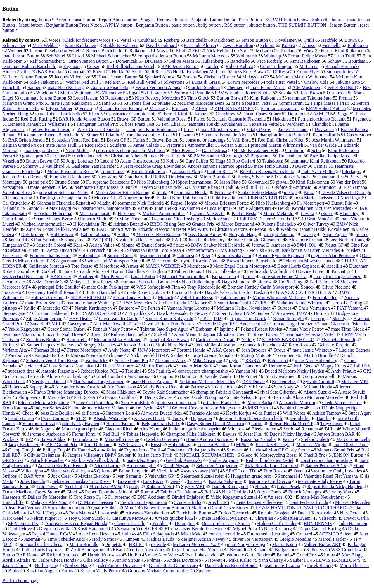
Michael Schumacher (111, 56)
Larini (257, 424)
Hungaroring (20, 198)
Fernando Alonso (200, 45)
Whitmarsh (247, 56)
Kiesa (309, 192)
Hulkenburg (179, 445)
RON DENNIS (318, 523)
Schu (316, 150)
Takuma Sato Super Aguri (165, 329)
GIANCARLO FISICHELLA (304, 292)
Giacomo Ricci (118, 429)
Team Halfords (326, 135)
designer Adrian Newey (203, 539)
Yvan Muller (77, 150)
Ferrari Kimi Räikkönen (186, 114)
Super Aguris (335, 234)
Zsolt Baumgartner (88, 550)
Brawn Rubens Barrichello (251, 261)
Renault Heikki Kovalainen (324, 229)
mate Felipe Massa (268, 87)
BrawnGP (127, 481)
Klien (94, 114)
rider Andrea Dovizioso (120, 565)
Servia (357, 177)
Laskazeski (108, 513)
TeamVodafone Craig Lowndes (152, 166)
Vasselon (11, 161)
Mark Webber (45, 45)
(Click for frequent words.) (88, 40)
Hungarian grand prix (251, 476)
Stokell (161, 334)
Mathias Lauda (160, 539)
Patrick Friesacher (47, 460)
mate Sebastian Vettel (251, 103)
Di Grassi (154, 61)
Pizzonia (187, 135)
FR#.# (264, 303)
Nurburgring (46, 565)
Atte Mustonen (306, 87)
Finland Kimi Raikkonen (180, 198)
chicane (116, 355)
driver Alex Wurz (148, 550)
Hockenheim (291, 156)
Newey (201, 313)
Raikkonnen (116, 98)
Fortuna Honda (191, 350)
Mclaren (113, 82)
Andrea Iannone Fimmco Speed (217, 166)
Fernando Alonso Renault (322, 119)
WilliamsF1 (59, 124)
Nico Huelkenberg (273, 203)
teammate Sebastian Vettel (310, 334)
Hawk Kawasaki (172, 313)
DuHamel (81, 450)
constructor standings (205, 140)
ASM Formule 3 (47, 282)
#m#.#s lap (107, 450)
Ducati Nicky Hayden (290, 434)
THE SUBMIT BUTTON (302, 25)
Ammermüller (201, 145)
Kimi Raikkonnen (312, 182)
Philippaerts (29, 397)
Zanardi (37, 324)
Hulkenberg (212, 61)
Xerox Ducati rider (64, 250)
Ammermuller (136, 198)
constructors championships (326, 460)
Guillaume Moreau (46, 266)
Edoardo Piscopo (154, 229)
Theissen (235, 87)
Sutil (244, 51)
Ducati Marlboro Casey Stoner (31, 492)
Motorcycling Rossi (278, 455)
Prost (189, 129)
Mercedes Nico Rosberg (159, 234)
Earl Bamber (321, 282)
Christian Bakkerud (50, 313)
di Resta (158, 72)
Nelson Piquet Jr (46, 518)
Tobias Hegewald (142, 434)
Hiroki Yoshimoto (148, 171)
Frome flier (140, 103)
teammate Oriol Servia (270, 481)
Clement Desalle (130, 523)
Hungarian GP (16, 245)
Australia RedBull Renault (63, 466)
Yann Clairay (271, 560)
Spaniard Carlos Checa (41, 544)
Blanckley (349, 213)
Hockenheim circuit (66, 508)
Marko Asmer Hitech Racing (122, 192)
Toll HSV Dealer (255, 219)
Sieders (354, 250)
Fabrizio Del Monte (179, 492)
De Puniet (248, 376)
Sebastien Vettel (264, 124)
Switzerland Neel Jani (23, 276)
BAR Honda (49, 72)
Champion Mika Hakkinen (191, 434)
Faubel (283, 555)
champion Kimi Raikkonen (151, 129)
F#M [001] (307, 245)
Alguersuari (67, 261)
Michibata (197, 266)
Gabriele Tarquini (334, 345)
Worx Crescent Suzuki (98, 129)
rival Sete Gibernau (278, 392)
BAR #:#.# (34, 476)
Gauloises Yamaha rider (93, 166)
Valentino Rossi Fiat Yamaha (331, 476)
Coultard (304, 534)
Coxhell (49, 271)
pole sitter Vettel (282, 82)
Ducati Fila (342, 203)
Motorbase (109, 266)
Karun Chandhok (129, 271)
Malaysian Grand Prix (23, 103)
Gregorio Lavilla (54, 529)
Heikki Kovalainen (121, 45)
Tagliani (160, 271)
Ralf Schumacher (46, 61)
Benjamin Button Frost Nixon (74, 25)
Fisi (196, 51)
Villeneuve (112, 93)
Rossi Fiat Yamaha (258, 439)
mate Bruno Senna (42, 303)
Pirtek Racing (320, 565)
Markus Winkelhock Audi (95, 460)
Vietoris (173, 145)
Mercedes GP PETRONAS (73, 397)
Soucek (308, 287)
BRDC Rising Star (168, 224)
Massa (163, 51)
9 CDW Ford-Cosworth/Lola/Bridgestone (202, 408)
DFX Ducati (253, 382)
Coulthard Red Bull (143, 177)
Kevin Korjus (239, 413)
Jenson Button (343, 25)
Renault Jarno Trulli (232, 303)
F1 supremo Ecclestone (108, 182)
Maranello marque (122, 439)
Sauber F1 (299, 560)
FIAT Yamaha (350, 308)
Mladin (104, 203)
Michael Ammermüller (164, 213)
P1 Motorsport (311, 203)
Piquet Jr (113, 544)
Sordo (289, 429)
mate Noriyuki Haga (246, 544)
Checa (28, 413)
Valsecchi (328, 518)
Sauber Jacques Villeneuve (52, 345)
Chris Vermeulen (314, 308)
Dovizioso (324, 129)
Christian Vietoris (231, 229)
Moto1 (131, 508)
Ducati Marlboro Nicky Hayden (295, 371)
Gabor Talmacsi (95, 234)
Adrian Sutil (232, 145)
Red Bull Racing (36, 119)
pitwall (282, 182)
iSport (327, 213)
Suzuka (285, 93)
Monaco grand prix (80, 429)
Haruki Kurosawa (104, 555)
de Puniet (267, 413)
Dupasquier (202, 418)
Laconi (107, 161)
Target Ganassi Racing (320, 529)
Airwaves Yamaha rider (147, 513)
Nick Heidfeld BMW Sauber (157, 355)
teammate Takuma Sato (310, 98)
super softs (77, 198)
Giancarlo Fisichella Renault (64, 203)
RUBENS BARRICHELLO (288, 340)
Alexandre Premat (305, 240)
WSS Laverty (131, 445)
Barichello (240, 61)
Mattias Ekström (93, 476)
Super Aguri (360, 413)
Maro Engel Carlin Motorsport (242, 266)
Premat (345, 98)
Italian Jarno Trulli (155, 455)
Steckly (339, 319)
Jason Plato (230, 182)
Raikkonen (224, 40)
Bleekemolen (264, 429)
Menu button (31, 25)
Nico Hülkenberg (153, 182)
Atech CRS (219, 502)
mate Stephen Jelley (49, 187)
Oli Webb (282, 229)
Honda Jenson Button (117, 77)
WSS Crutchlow (346, 550)
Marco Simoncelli (353, 439)
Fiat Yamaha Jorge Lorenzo (99, 382)
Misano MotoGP (33, 261)
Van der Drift (348, 182)
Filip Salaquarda (159, 534)
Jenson (36, 51)
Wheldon (45, 93)
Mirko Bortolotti (215, 177)
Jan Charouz (139, 376)
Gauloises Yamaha (294, 177)
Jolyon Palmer (59, 108)
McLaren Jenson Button (25, 77)
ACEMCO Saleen (336, 534)
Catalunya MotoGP (130, 518)
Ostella (300, 471)
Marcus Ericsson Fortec (226, 203)
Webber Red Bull (82, 82)
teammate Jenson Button (43, 98)
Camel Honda (107, 376)
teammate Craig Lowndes (338, 471)
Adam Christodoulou (140, 161)
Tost (27, 72)
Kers (78, 245)
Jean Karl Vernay (24, 508)
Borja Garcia (224, 276)
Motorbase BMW (105, 487)
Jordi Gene (303, 366)
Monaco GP (105, 198)
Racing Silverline (254, 177)
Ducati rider (171, 187)
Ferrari (86, 108)
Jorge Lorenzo (80, 161)
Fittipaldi (11, 345)
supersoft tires (21, 371)
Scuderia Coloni (51, 245)
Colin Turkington (276, 66)
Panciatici (341, 271)
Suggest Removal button (164, 20)
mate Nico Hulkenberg (316, 361)
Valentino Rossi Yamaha (142, 240)
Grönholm (300, 418)
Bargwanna (261, 156)
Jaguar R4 (18, 240)
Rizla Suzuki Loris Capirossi (271, 466)
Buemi (99, 72)
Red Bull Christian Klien (281, 140)
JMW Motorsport (154, 350)
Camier (320, 166)
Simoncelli (77, 340)
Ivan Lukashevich (202, 555)
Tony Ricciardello (204, 287)
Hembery (277, 366)
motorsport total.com (176, 403)
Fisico (199, 119)
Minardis (236, 429)
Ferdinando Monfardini (269, 271)
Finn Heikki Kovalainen (178, 208)
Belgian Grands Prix (161, 424)
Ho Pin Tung (290, 282)
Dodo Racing (15, 408)
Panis (143, 208)
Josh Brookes (254, 350)
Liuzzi (78, 56)
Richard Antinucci (64, 555)
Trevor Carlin (356, 518)
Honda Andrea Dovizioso (210, 439)
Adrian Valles (102, 245)
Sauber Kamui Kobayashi (169, 319)
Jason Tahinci (15, 565)
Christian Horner (219, 77)
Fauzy (178, 418)
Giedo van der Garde (119, 319)
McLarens (309, 66)
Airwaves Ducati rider (162, 413)
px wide (158, 544)
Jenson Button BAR (336, 434)
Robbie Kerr (62, 234)
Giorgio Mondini (296, 539)
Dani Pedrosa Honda (309, 502)
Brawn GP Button (134, 119)
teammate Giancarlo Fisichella (252, 345)
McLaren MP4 (355, 382)
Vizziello (165, 471)
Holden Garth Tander (277, 523)
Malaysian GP (256, 77)
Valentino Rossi (172, 119)
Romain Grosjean (274, 513)
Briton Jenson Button (89, 61)
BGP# (301, 166)
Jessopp (318, 319)
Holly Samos (104, 539)
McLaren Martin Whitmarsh (302, 77)
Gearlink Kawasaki (184, 460)
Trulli (309, 40)
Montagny (12, 182)
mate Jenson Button (21, 56)
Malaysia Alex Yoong (51, 502)
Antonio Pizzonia (58, 371)
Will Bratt (242, 140)
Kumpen (131, 539)
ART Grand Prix (62, 445)
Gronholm (295, 150)
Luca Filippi (218, 208)
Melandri (11, 208)
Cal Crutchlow (16, 203)
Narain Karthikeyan (93, 308)
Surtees (284, 308)
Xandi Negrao (176, 466)
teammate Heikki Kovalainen (215, 124)
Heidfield (33, 366)
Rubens (15, 387)
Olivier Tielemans (44, 455)
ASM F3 (321, 114)
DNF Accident (151, 497)
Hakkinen (282, 119)
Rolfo (209, 492)
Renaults (309, 429)
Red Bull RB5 (254, 187)
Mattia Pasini (284, 544)
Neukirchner (292, 408)
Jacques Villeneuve (72, 77)
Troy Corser (331, 424)
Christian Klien (204, 187)
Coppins (165, 376)
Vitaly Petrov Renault (163, 387)
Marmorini (161, 261)
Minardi (166, 298)
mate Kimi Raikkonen (71, 103)
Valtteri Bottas (188, 271)
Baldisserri (278, 361)
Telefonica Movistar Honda (309, 261)
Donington (185, 523)
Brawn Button (165, 140)
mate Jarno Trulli (62, 145)
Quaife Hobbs (104, 508)
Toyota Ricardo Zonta (199, 261)
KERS (201, 108)
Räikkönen (357, 45)
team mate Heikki (191, 192)
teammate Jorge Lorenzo (290, 324)
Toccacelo (12, 292)
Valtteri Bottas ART (322, 544)
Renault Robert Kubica (121, 108)
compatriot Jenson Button (162, 56)
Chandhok (321, 124)
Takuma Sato (348, 82)
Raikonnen (140, 51)
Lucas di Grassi (206, 82)
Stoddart (235, 450)
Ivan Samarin (129, 476)
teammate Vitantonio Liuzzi (28, 334)
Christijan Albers (127, 156)
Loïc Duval (143, 324)
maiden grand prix (42, 150)
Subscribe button (328, 20)
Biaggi (343, 114)
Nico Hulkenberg (224, 271)
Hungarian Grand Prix (97, 124)
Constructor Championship (131, 114)
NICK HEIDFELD (88, 298)
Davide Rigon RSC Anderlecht (231, 324)
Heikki (118, 72)
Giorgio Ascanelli (319, 376)
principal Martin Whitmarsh (277, 145)
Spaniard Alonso (160, 77)
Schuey (334, 61)
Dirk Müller (206, 345)
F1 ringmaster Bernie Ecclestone (195, 529)
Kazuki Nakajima (225, 481)
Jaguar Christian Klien (224, 334)
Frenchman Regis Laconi (144, 502)
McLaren (264, 51)
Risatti (119, 550)
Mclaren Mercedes (353, 502)
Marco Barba (260, 403)
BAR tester (61, 276)
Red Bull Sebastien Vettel (270, 460)
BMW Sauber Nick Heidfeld (218, 245)
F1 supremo (119, 497)
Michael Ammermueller (44, 224)
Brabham (204, 329)
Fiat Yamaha (46, 240)
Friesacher (157, 93)
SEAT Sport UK (23, 523)
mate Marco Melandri (108, 408)
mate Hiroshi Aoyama (152, 382)
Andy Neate (119, 350)
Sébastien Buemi (296, 518)
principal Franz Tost (222, 403)
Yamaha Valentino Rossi (149, 135)
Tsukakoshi (273, 161)
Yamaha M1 (246, 371)
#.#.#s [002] (211, 319)
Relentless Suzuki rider (202, 476)
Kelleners (315, 550)
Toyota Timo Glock (248, 319)
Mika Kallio (240, 560)
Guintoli (34, 208)
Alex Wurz (107, 177)
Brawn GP (116, 140)
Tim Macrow (180, 177)
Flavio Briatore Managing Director (67, 392)
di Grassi (59, 156)
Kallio (30, 308)
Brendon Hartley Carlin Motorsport (260, 287)
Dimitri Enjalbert (188, 497)
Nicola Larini (107, 466)
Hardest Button (120, 424)
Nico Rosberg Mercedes (157, 98)
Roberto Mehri (160, 487)
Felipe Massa (182, 61)
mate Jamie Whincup (312, 350)
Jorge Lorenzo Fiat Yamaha (197, 550)
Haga (220, 161)
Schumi (267, 45)
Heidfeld (329, 40)
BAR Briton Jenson (26, 140)
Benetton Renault (25, 124)
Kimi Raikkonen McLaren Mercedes (305, 250)
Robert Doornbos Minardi (109, 492)
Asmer (132, 266)
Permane (223, 192)
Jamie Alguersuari (254, 208)
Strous (279, 350)
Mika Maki (191, 534)
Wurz (309, 51)
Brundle (203, 93)
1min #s (128, 534)
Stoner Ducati (265, 334)
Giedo (247, 455)
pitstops (10, 308)
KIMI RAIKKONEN (234, 108)
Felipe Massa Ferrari (330, 103)
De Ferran (150, 308)
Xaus (31, 229)
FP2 (29, 439)
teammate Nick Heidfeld (141, 203)
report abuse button (77, 20)
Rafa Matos (80, 513)
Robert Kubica (239, 66)
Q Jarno (104, 471)
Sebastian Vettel (64, 51)
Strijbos (10, 476)
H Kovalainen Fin (90, 224)
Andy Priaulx (344, 371)
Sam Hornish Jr (135, 403)
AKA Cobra (223, 350)
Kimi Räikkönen (305, 61)
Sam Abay (283, 387)
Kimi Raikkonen (81, 45)
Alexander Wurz (170, 361)
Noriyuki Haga (243, 234)
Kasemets (11, 497)
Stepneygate (14, 313)
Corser (93, 66)
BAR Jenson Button (180, 66)
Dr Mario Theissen (96, 502)
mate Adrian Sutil (196, 366)
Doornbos (297, 114)
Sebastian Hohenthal (53, 213)
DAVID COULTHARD (324, 508)
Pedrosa (181, 93)
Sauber (34, 87)
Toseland (288, 51)
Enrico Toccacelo (234, 513)
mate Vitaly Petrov (307, 329)
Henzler (263, 487)
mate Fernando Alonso (85, 271)
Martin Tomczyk (157, 366)
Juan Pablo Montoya (207, 240)
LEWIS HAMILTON (275, 508)
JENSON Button (348, 455)
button (45, 20)
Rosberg (171, 40)
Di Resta (281, 72)
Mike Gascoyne (207, 361)
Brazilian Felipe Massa (331, 156)
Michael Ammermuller (183, 276)
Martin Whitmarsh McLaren (279, 298)
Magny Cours (333, 366)
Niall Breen (72, 334)
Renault (261, 550)
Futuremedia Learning (268, 534)
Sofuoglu (235, 156)
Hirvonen (127, 213)
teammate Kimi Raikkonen (316, 161)
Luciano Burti (185, 292)
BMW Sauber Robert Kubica (244, 93)
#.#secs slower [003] (200, 471)
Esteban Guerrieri (163, 439)
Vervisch (97, 250)
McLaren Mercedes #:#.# (196, 544)
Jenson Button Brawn (22, 177)
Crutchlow (226, 114)
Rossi (156, 445)
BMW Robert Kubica (326, 108)
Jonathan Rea (331, 177)
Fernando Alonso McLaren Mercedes (309, 397)
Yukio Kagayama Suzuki (234, 497)
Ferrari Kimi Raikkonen (343, 51)
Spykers (204, 571)
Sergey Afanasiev (100, 345)
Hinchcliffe (13, 502)
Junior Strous (128, 560)
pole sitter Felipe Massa (284, 276)
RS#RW (253, 361)
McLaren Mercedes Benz (201, 103)
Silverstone (174, 82)
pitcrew (264, 282)
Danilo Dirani (21, 418)
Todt (229, 187)
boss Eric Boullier (58, 413)
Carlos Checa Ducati (215, 340)
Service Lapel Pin (131, 361)
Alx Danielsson (122, 387)
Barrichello (197, 40)
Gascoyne (77, 324)
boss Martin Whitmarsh (334, 140)
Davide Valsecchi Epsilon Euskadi (237, 292)
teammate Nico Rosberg (176, 219)
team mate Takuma (282, 565)
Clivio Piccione (336, 287)
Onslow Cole (316, 82)
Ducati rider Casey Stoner (226, 523)
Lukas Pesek (289, 487)
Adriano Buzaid (128, 224)
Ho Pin (134, 555)
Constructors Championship (104, 208)
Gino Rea (359, 245)
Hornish (321, 313)
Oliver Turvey (316, 224)
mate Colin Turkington (108, 287)
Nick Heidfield (236, 492)
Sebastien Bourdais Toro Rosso (82, 481)
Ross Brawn (311, 93)
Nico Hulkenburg (198, 282)
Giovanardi (258, 182)
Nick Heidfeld (220, 51)
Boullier (86, 276)
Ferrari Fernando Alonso (158, 87)
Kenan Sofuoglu (288, 319)
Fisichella (331, 45)
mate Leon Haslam (97, 534)
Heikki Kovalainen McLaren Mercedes (314, 208)
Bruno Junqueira (134, 471)
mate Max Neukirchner (322, 497)
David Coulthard (161, 45)
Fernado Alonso (204, 413)
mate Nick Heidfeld (168, 156)
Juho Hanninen (353, 523)
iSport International (194, 182)
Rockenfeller (284, 382)
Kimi (180, 51)
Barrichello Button (194, 513)
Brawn (351, 40)
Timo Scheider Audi (66, 539)
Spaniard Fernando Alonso (227, 135)
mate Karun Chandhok (241, 366)
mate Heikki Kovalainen (225, 518)
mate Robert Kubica (146, 292)
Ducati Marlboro (118, 366)
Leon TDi (319, 408)
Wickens (10, 439)
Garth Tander (15, 219)
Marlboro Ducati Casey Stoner (220, 508)
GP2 (367, 371)
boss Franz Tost (140, 124)
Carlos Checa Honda (57, 560)
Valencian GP (161, 476)
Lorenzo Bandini (213, 445)
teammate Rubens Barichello (29, 66)
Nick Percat (351, 513)
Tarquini (133, 371)
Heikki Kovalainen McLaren (200, 72)
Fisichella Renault (338, 340)
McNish (257, 250)
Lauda (255, 450)
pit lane (361, 234)
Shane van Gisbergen (70, 471)
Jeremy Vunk (341, 492)
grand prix (38, 182)
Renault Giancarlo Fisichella (239, 119)
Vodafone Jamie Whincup (301, 303)
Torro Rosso (299, 345)
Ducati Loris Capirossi (298, 266)
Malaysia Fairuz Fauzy (91, 282)
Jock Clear (61, 476)
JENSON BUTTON (269, 198)
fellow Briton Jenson (51, 129)
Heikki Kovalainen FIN (256, 150)
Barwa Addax (53, 439)
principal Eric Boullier (59, 287)
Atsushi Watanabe (110, 418)
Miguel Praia (245, 529)
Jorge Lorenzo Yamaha (212, 355)
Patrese (197, 387)
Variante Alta (15, 350)
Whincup (272, 56)
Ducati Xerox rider (315, 513)
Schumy (30, 166)
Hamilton (189, 376)
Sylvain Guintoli (318, 382)
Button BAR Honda (21, 555)
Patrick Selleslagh (272, 445)
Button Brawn (230, 98)
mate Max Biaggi (143, 460)
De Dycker (146, 408)
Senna (105, 103)
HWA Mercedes (137, 303)
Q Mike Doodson (131, 219)
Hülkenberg (89, 255)
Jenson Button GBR (142, 345)
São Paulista (159, 371)
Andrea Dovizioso (184, 560)
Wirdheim (295, 124)
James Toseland (293, 129)
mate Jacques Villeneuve (259, 502)
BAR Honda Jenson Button (85, 119)
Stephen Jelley (340, 72)
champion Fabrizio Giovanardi (224, 392)
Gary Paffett (197, 161)
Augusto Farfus (49, 355)
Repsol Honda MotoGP (291, 424)
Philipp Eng (54, 450)
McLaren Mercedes (211, 56)
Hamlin (324, 418)
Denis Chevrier (159, 397)
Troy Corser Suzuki (86, 518)
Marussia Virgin (311, 445)
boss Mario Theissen (314, 198)
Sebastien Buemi (24, 250)
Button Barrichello (103, 292)
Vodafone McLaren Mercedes (207, 382)
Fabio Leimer (233, 298)
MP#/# (243, 445)
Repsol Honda (184, 203)
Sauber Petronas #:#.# (326, 466)
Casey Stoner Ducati (67, 329)
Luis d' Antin (143, 276)
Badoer (200, 303)
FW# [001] (102, 240)
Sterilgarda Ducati (49, 382)
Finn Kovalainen (280, 376)
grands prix (33, 156)
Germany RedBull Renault (53, 292)
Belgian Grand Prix (20, 145)
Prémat (154, 560)
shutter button (262, 25)
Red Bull (111, 434)
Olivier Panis (269, 492)
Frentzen (180, 108)
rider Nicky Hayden (80, 424)
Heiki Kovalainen (227, 198)
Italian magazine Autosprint (195, 429)
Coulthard (147, 40)
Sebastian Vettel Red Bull (76, 140)
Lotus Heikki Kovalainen (66, 229)
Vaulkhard (55, 166)
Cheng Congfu (22, 450)
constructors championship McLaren (130, 150)
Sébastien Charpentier (217, 466)
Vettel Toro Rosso (197, 298)
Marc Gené (13, 518)
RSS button (235, 25)
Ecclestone (12, 255)
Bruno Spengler (141, 466)
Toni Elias (171, 124)
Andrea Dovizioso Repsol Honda (76, 523)
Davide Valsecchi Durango (346, 192)
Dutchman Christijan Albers (193, 450)
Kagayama (74, 240)
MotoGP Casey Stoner (289, 450)
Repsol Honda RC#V (52, 534)
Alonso (309, 45)
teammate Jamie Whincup (91, 303)
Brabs (14, 571)
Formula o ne (85, 439)
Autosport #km (186, 171)
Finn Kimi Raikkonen (70, 177)
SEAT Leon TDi (241, 471)
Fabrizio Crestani (47, 298)
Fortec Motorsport (84, 350)
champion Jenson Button (282, 135)
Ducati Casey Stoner (262, 114)
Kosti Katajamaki (93, 529)
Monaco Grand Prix (336, 450)
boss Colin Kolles (205, 234)
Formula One (325, 298)
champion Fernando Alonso (34, 376)
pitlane (164, 103)
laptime (227, 329)
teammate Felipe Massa (97, 187)
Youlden (160, 523)
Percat (261, 229)
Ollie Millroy (96, 560)
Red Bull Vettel (142, 82)
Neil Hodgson (49, 513)
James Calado (146, 145)
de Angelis (45, 429)
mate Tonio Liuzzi (271, 166)
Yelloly (248, 340)
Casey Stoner (359, 135)
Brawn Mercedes (244, 82)
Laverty (309, 234)
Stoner (93, 135)
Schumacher (14, 45)
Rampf (147, 492)
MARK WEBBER (163, 266)
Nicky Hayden (139, 187)
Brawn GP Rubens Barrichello (118, 334)
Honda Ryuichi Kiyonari (281, 255)
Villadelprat (32, 471)
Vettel (125, 40)
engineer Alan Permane (333, 255)
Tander (212, 66)
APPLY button (119, 25)
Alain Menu (185, 334)
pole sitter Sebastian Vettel (64, 192)
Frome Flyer (308, 72)
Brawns (189, 77)
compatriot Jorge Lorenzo (338, 276)
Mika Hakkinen (44, 82)
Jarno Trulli (344, 56)
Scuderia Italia (188, 502)
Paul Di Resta (220, 171)
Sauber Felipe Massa (257, 192)
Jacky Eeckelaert (24, 445)
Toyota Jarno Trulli (142, 450)
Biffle (330, 429)
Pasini (288, 439)
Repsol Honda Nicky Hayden (335, 487)
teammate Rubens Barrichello (52, 135)
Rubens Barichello (279, 224)
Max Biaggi (60, 208)
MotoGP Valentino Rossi (70, 171)
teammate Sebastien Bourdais (147, 282)
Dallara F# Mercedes (47, 497)
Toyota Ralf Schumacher (166, 392)
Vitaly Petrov (259, 129)
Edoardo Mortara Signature (43, 403)
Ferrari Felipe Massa (307, 56)
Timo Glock (198, 98)
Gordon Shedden (204, 87)
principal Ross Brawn (169, 340)
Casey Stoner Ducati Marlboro (215, 424)
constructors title (224, 534)
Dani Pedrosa (214, 150)
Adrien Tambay (327, 413)
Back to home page (20, 581)
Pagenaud (362, 119)
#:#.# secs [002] (279, 497)
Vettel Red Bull (341, 87)
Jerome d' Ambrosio (46, 434)
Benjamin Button (152, 25)
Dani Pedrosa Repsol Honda (231, 565)
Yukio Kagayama (24, 329)
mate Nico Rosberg (66, 87)
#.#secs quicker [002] (175, 518)
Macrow (157, 108)
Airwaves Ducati (150, 418)
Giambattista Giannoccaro (173, 565)
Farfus (139, 140)
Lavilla (307, 213)
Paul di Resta (244, 213)
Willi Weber (294, 413)
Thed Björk (314, 455)
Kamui (75, 408)
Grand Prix (307, 555)
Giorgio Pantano (279, 234)
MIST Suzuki (260, 408)
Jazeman (32, 539)
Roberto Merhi (94, 219)
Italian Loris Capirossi (43, 550)
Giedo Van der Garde (342, 403)
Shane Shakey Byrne (53, 219)
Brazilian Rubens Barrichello (267, 171)
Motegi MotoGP (256, 355)
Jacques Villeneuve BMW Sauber (99, 455)
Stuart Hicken (224, 387)
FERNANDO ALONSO (98, 313)
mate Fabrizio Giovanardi (258, 240)
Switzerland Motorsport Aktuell (115, 261)
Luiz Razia (153, 481)
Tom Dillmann (98, 445)
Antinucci (327, 187)
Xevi (206, 255)
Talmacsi (186, 255)
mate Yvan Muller (318, 171)
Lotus (329, 555)
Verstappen (13, 187)
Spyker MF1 (193, 487)
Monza (128, 245)
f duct (179, 245)
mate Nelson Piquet (249, 397)
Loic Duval (47, 487)
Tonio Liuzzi (112, 171)
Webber (15, 51)
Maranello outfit (155, 255)
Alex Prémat (112, 276)
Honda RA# (289, 219)
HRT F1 (136, 544)
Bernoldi (238, 550)
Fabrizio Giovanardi (280, 108)
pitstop (290, 192)
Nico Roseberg (278, 529)
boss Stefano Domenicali (72, 366)
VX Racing (231, 250)
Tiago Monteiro (236, 282)
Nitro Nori (178, 345)
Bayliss (230, 434)
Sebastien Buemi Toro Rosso (154, 250)
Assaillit (334, 266)
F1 (120, 103)
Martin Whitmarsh (77, 93)
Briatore (126, 308)
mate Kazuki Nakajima (202, 397)
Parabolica (18, 355)
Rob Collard (244, 161)
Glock (72, 492)
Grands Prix (203, 224)
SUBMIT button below (287, 20)
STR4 (81, 418)
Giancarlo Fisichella (109, 87)
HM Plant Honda (316, 387)
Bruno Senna (67, 182)
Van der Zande (218, 376)
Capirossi (338, 93)
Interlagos (351, 171)
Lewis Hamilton (238, 45)
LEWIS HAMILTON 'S (338, 560)
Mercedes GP (55, 308)
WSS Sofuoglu (150, 287)
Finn (175, 287)
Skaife (138, 72)
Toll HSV (362, 366)
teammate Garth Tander (248, 555)
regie (234, 361)
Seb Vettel (56, 56)
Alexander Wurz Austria (78, 387)
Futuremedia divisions (50, 255)
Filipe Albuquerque (44, 319)
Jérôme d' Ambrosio (293, 187)
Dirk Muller (32, 234)
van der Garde (323, 145)
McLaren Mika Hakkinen (118, 340)
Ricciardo (94, 145)
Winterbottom (201, 250)
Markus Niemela (86, 355)
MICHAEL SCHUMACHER (207, 455)
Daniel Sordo (154, 245)
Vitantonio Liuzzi (39, 424)
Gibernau (77, 72)
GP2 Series (13, 460)
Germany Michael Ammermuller (158, 571)
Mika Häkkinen (121, 392)
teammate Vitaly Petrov (320, 481)
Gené (175, 481)
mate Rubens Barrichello (58, 114)
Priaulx (112, 135)
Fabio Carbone (55, 418)
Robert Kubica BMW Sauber (242, 313)
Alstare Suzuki (317, 392)
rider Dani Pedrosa (178, 324)
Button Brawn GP (43, 161)
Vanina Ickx (97, 361)
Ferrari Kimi (84, 434)
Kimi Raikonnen (265, 98)
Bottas (123, 234)
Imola (162, 192)
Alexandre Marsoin (297, 403)
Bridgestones (287, 550)
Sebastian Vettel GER (137, 529)
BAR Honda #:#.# (114, 229)
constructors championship (203, 371)
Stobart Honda (173, 303)
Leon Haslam (86, 98)
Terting (355, 303)
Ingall (134, 93)
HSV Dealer (81, 319)
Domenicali (127, 61)
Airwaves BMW (291, 313)
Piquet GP (334, 245)
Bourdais (357, 61)
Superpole (39, 387)
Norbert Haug (78, 565)
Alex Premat (183, 150)
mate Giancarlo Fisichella (344, 324)
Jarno (337, 303)
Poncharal (288, 476)
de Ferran (90, 413)
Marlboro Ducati (95, 213)
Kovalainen (286, 40)
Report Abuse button (118, 20)
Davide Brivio (311, 271)
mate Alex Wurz (163, 555)
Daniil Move (20, 529)
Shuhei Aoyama (224, 460)
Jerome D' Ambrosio (271, 245)
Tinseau (195, 481)
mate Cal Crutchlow (95, 403)
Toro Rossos (275, 471)
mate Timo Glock (348, 329)
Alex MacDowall (109, 324)
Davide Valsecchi (208, 213)
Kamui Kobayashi (234, 255)
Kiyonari (72, 66)
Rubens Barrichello (104, 51)
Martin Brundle (84, 544)
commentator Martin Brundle (306, 355)
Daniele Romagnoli (230, 487)
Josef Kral (253, 434)
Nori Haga (350, 198)
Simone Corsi (120, 255)
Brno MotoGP (320, 219)
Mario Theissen (354, 565)
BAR (176, 240)
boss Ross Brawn (250, 72)
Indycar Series (48, 408)
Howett (215, 560)
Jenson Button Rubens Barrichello (251, 418)
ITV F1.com (256, 387)
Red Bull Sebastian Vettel (130, 66)
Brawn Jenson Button (164, 508)
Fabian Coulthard (121, 397)
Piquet (249, 276)
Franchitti (11, 87)
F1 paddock (139, 313)
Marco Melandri (278, 213)
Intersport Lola (120, 413)
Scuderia (118, 145)
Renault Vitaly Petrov (113, 329)
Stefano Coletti (315, 439)
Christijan (264, 518)
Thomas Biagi (47, 350)
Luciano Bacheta (355, 350)
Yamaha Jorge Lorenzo (188, 308)
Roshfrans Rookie (43, 340)
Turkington (49, 198)
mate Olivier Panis (351, 445)
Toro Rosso (82, 266)
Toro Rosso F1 (87, 497)
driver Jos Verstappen (252, 539)
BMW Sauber (206, 156)
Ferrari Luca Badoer (132, 298)
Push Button (250, 20)
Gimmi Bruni (291, 103)
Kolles (172, 161)
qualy (134, 487)
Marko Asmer (219, 219)
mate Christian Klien (220, 129)
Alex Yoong (150, 429)
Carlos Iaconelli (89, 156)
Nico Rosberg (269, 61)
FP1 (116, 250)
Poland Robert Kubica (262, 329)
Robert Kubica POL (99, 371)
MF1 (56, 324)
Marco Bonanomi (238, 224)
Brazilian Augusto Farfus (50, 571)
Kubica (288, 45)
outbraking (77, 376)
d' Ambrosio (14, 282)
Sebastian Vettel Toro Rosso (52, 361)
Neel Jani (73, 487)
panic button (183, 25)
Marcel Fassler (332, 539)
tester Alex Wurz (192, 229)
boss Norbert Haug (347, 240)
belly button (209, 25)
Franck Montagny (305, 492)
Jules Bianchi (33, 481)
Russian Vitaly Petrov (100, 571)
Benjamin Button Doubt (213, 20)
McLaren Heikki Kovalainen (244, 308)
